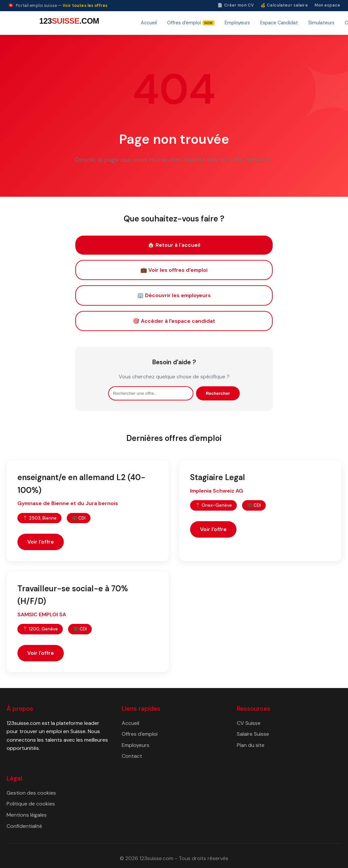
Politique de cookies (31, 804)
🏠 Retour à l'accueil (174, 245)
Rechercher (218, 393)
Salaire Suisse (253, 734)
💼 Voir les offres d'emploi (174, 270)
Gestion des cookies (31, 793)
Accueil (149, 23)
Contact (132, 756)
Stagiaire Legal (218, 477)
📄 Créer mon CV (236, 5)
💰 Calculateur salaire (284, 5)
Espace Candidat (279, 23)
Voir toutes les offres (85, 6)
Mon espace (327, 5)
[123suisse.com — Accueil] (68, 23)
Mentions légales (27, 815)
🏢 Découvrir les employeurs (174, 295)
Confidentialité (24, 826)
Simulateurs (321, 23)
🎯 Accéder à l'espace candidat (174, 321)
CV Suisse (249, 723)
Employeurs (237, 23)
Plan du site (251, 745)
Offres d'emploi (140, 734)
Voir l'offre (41, 542)
